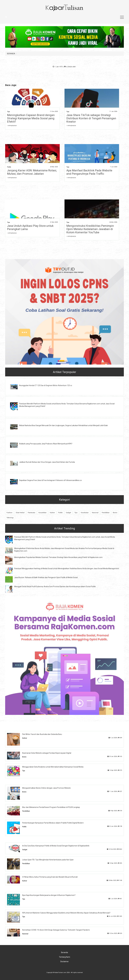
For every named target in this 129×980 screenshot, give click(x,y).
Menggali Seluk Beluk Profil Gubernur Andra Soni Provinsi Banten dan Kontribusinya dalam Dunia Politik (55, 587)
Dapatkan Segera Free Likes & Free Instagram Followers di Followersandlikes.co (50, 480)
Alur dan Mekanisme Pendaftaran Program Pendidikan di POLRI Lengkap (51, 807)
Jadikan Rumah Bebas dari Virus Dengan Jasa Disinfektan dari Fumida (47, 462)
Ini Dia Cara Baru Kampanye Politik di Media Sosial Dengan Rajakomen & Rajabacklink (56, 846)
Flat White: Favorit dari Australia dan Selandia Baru (42, 734)
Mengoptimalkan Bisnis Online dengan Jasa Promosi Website (46, 788)
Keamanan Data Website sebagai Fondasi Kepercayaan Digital (47, 753)
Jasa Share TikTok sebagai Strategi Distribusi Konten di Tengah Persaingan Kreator (91, 118)
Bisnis (115, 513)
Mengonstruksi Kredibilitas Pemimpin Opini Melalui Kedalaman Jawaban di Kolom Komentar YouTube (90, 229)
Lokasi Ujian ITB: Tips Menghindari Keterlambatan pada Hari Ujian (48, 860)
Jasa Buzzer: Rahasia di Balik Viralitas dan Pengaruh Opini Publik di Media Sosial (46, 577)
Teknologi (10, 518)
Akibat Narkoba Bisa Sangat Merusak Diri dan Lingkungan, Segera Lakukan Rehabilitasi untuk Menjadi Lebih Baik (63, 425)
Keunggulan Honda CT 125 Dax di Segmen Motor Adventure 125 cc (46, 385)
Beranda (64, 952)
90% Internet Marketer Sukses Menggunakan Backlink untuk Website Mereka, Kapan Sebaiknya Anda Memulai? (66, 913)
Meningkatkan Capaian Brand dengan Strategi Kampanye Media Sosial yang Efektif (31, 118)
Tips (8, 112)
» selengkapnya (12, 126)
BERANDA (11, 54)
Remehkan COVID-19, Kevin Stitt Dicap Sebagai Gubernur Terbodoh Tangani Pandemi (56, 930)
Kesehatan (85, 513)
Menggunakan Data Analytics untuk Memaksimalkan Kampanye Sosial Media (53, 767)
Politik (9, 167)
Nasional (95, 513)
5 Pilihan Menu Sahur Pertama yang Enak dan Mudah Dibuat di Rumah (50, 877)
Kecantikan (43, 513)
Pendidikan (106, 513)
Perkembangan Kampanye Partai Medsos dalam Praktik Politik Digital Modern (53, 823)
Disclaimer (64, 962)
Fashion (9, 513)
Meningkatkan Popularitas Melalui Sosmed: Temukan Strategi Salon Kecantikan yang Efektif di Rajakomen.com (58, 557)
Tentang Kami (64, 957)
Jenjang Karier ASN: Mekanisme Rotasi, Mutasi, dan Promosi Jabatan (32, 172)
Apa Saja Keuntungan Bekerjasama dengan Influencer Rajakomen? (49, 895)
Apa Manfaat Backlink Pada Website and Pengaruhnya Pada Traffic (89, 172)
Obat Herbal (20, 513)
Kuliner (52, 513)
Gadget (68, 513)
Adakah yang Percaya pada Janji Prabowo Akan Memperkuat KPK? (46, 444)
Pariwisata (31, 513)
